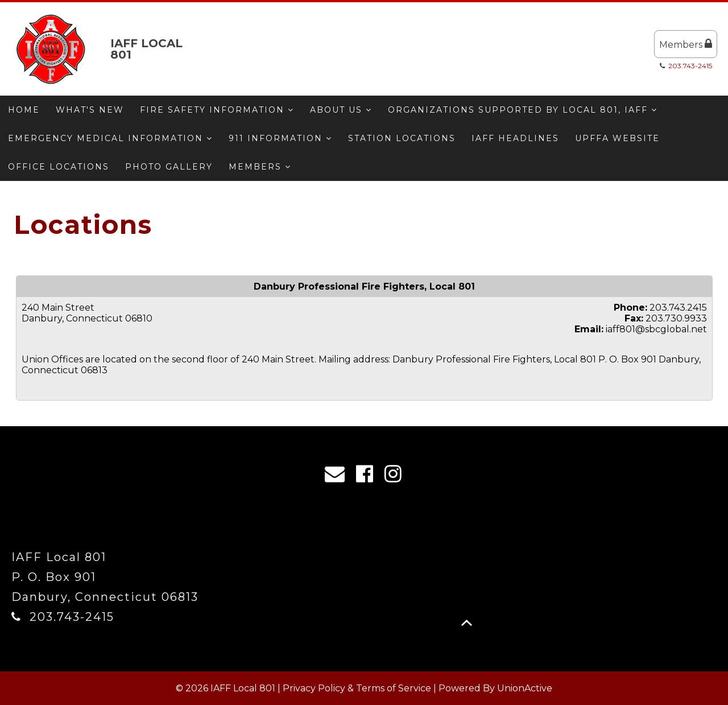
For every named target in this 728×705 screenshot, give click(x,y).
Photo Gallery (169, 167)
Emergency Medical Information (110, 138)
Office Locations (59, 167)
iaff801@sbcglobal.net (656, 329)
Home (24, 110)
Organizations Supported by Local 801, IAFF (523, 110)
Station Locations (402, 138)
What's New (90, 110)
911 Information (280, 138)
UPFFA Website (617, 138)
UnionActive (525, 688)
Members (686, 44)
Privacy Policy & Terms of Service (357, 688)
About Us (341, 110)
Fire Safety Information (217, 110)
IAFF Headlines (515, 138)
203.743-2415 (690, 66)
